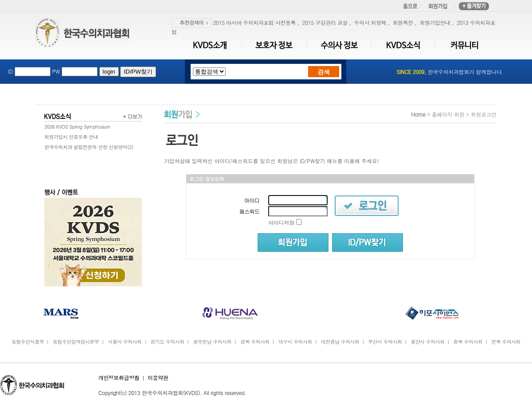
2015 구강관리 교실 (325, 22)
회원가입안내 (435, 22)
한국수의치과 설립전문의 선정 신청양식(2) (89, 147)
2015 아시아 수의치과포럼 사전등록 (254, 22)
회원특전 (403, 22)
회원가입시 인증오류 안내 (71, 137)
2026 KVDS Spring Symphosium (77, 127)
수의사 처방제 (370, 22)
